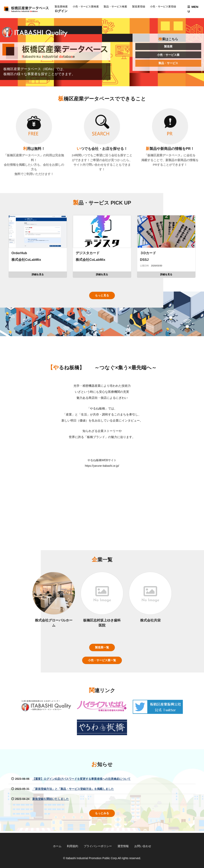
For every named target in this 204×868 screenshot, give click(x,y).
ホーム (57, 846)
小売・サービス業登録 (164, 7)
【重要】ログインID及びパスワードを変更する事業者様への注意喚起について (82, 780)
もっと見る (102, 297)
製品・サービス (168, 63)
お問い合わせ (143, 846)
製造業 (168, 47)
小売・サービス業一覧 (102, 662)
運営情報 (123, 846)
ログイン (62, 11)
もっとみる (102, 815)
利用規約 (72, 846)
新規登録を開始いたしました (51, 800)
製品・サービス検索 (116, 7)
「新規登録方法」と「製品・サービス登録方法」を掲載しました (73, 790)
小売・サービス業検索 (87, 7)
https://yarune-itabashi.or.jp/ (102, 467)
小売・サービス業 (168, 55)
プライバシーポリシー (98, 846)
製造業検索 (62, 7)
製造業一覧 (102, 649)
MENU (193, 9)
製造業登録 (139, 7)
